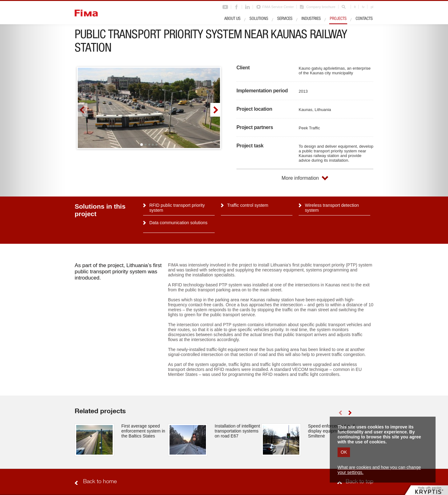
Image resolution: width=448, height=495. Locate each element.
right (215, 110)
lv (363, 7)
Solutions (259, 19)
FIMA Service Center (278, 7)
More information (300, 178)
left (83, 110)
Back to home (100, 482)
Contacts (364, 19)
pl (372, 7)
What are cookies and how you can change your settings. (379, 470)
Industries (311, 19)
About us (232, 19)
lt (355, 7)
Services (285, 19)
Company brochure (321, 7)
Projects (338, 19)
